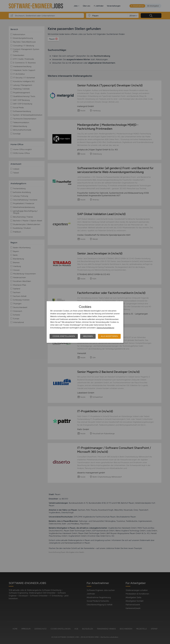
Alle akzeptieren (109, 336)
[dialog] (85, 322)
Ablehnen (88, 336)
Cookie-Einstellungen (64, 336)
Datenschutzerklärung (105, 328)
